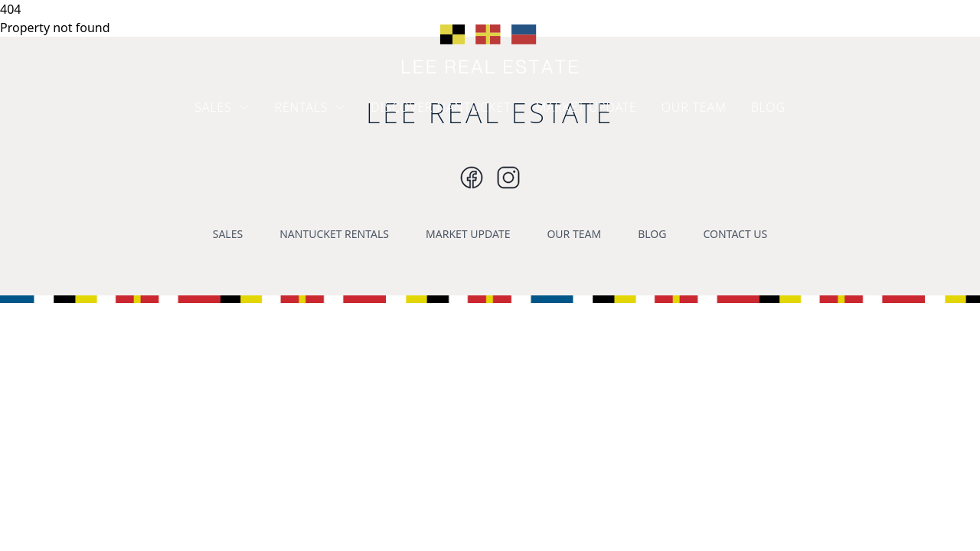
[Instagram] (472, 178)
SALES (222, 107)
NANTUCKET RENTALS (334, 234)
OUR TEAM (694, 107)
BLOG (768, 107)
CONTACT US (735, 234)
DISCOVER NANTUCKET (441, 107)
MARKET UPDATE (586, 107)
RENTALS (311, 107)
